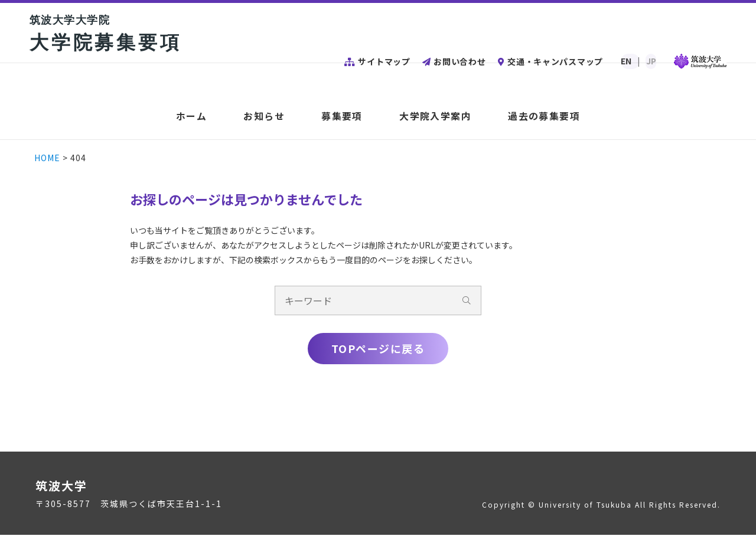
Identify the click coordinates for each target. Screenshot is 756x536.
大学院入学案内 (434, 117)
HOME (48, 158)
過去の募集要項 (542, 117)
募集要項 (342, 117)
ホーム (194, 117)
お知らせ (266, 117)
